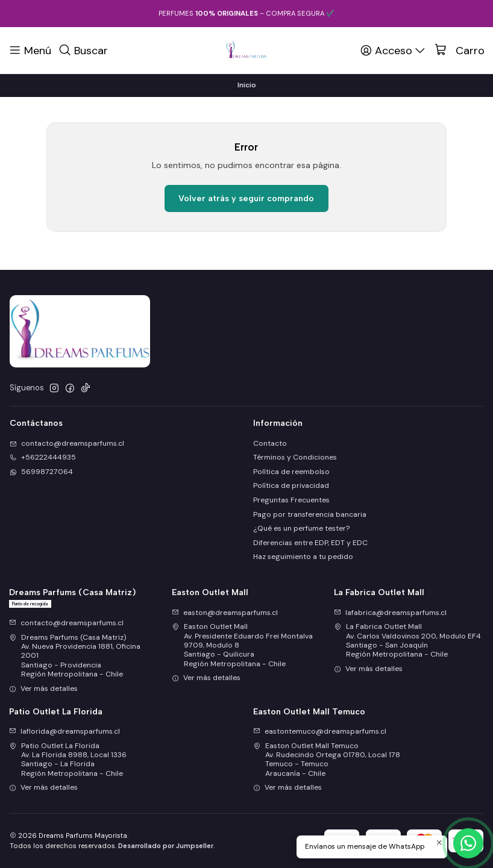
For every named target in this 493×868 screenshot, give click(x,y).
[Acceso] (394, 50)
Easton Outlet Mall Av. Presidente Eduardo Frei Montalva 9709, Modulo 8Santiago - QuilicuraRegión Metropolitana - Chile (242, 645)
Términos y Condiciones (295, 457)
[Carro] (460, 51)
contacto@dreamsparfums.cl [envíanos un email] (67, 443)
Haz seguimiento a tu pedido (303, 557)
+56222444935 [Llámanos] (43, 457)
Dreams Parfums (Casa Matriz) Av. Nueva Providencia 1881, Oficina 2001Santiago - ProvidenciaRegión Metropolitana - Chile (75, 656)
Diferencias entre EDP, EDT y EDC (310, 543)
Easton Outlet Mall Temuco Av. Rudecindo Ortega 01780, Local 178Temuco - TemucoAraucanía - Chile (327, 760)
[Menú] (30, 50)
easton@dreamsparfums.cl (225, 613)
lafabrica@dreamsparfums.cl (390, 613)
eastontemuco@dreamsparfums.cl (320, 731)
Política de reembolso (291, 472)
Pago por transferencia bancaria (310, 514)
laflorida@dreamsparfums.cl (64, 731)
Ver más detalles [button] (43, 688)
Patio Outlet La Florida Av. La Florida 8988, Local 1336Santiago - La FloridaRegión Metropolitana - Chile (68, 760)
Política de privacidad (291, 486)
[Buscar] (83, 50)
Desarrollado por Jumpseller (166, 846)
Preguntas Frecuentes (291, 500)
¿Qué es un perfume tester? (301, 528)
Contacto (270, 443)
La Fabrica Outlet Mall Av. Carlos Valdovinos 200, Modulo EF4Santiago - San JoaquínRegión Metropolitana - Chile (407, 640)
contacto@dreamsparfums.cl (66, 623)
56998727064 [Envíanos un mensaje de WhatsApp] (41, 472)
